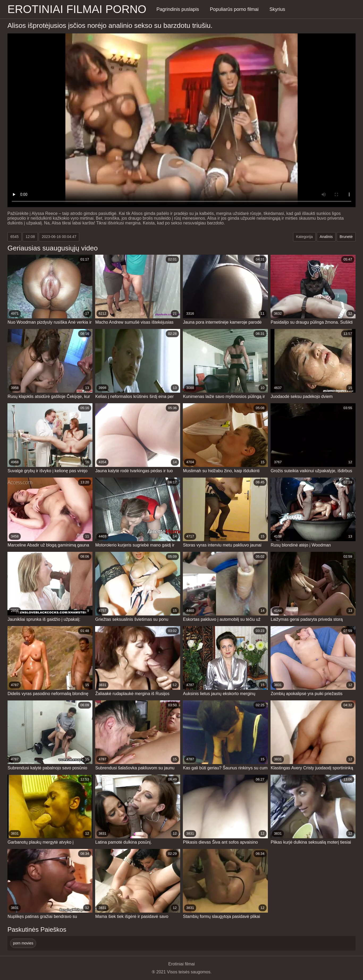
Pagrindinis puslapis (178, 9)
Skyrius (277, 9)
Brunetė (346, 237)
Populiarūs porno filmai (234, 9)
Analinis (326, 237)
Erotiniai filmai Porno (77, 9)
